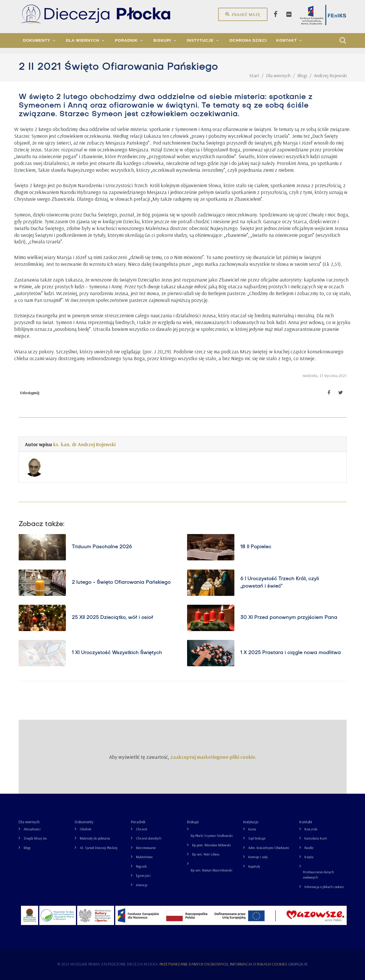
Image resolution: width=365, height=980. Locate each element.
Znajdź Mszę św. (36, 838)
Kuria (252, 829)
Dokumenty (84, 822)
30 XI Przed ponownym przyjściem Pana (289, 618)
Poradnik (138, 822)
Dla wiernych (29, 822)
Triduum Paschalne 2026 (102, 547)
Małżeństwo (144, 857)
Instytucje (251, 822)
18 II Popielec (256, 547)
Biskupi (193, 822)
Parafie (309, 848)
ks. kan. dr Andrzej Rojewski (84, 444)
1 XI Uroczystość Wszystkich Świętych (117, 653)
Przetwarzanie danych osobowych (318, 875)
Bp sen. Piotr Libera (206, 854)
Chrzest (142, 829)
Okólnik (86, 829)
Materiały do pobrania (95, 838)
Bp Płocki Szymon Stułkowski (212, 836)
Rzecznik (311, 829)
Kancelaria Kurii (316, 838)
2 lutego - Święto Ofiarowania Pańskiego (121, 583)
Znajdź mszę (243, 14)
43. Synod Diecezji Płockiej (99, 848)
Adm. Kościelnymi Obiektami (269, 848)
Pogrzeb (141, 866)
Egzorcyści (143, 875)
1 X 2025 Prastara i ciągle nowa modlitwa (291, 653)
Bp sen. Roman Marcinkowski (211, 870)
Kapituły (254, 866)
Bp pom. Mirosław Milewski (211, 845)
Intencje (142, 885)
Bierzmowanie (146, 848)
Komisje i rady (258, 857)
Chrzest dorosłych (149, 838)
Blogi (27, 848)
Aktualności (32, 829)
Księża (309, 857)
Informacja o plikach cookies (324, 887)
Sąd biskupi (257, 838)
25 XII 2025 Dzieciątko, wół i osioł (112, 618)
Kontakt (306, 822)
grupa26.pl (298, 964)
